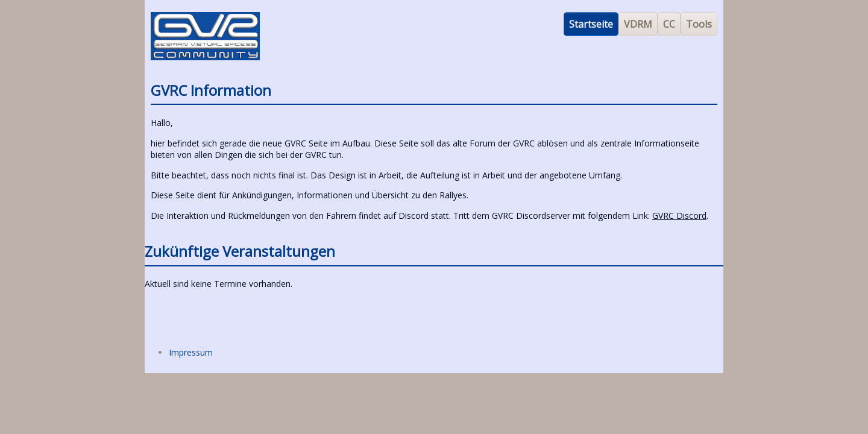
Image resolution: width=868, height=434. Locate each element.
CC (669, 24)
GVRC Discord (679, 215)
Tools (699, 24)
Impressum (191, 352)
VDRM (638, 24)
